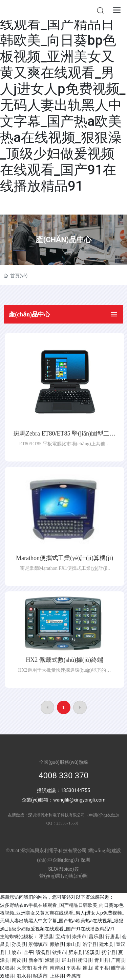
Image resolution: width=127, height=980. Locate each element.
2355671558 (66, 823)
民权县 (7, 968)
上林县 (57, 976)
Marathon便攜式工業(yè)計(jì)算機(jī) (65, 558)
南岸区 (57, 968)
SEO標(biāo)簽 (63, 869)
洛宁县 (90, 944)
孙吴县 (19, 944)
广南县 (118, 960)
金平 (28, 952)
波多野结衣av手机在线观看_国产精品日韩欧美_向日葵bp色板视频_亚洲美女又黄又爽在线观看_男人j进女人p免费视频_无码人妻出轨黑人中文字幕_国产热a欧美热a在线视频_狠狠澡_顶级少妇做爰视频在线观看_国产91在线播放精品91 (63, 97)
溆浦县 (52, 960)
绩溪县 (43, 952)
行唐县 (112, 936)
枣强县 (46, 936)
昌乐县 (96, 936)
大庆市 (24, 968)
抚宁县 (109, 952)
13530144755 (75, 790)
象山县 (73, 944)
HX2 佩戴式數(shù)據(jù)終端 (64, 660)
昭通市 (40, 976)
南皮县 (19, 960)
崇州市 (79, 936)
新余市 (36, 960)
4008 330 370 (63, 776)
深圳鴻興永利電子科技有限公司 (57, 815)
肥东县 (76, 952)
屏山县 (69, 960)
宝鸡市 (63, 936)
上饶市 (14, 952)
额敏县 (57, 944)
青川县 (102, 960)
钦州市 (59, 952)
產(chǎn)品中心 (63, 240)
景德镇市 (38, 944)
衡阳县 (85, 960)
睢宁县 (118, 968)
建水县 (106, 944)
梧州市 (40, 968)
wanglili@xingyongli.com (79, 800)
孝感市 (73, 976)
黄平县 (102, 968)
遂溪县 (92, 952)
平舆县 (73, 968)
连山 (87, 968)
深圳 (85, 860)
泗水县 (24, 976)
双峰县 (7, 976)
